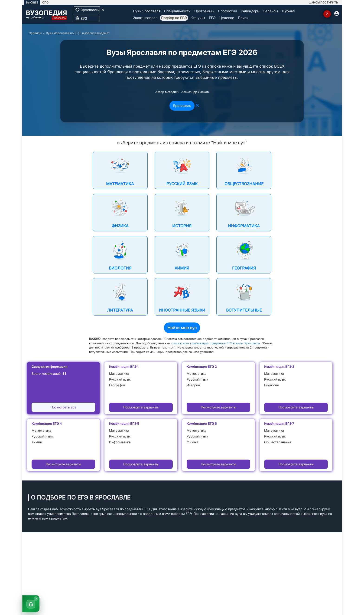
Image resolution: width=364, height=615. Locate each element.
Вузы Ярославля (147, 11)
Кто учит (198, 18)
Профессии (227, 11)
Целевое (227, 18)
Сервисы (270, 11)
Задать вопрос (145, 18)
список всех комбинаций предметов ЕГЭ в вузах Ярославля (216, 343)
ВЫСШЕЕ (32, 2)
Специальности (177, 11)
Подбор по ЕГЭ (174, 18)
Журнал (288, 11)
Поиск (243, 18)
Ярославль (182, 106)
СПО (45, 2)
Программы (204, 11)
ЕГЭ (212, 18)
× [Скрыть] (36, 598)
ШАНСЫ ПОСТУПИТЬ (323, 2)
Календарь (250, 11)
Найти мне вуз (182, 328)
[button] (31, 604)
